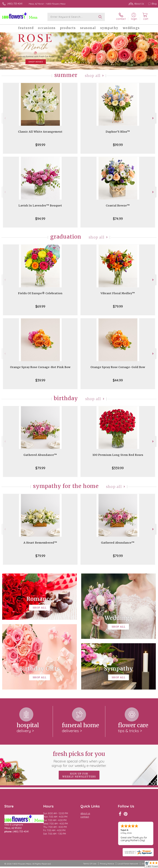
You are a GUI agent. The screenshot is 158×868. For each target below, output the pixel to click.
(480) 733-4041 (15, 4)
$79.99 (118, 306)
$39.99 (40, 380)
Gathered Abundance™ (40, 455)
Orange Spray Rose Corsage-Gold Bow (118, 367)
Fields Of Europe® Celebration (40, 293)
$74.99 (118, 219)
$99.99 (40, 145)
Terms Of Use (90, 864)
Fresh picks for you (79, 759)
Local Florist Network (128, 864)
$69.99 (40, 306)
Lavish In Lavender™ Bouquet (40, 205)
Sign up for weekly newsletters (79, 775)
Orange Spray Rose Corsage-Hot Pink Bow (40, 367)
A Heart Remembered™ (40, 543)
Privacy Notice (107, 864)
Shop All (93, 76)
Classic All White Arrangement (40, 132)
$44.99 (118, 380)
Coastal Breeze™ (118, 205)
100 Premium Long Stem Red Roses (118, 455)
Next (153, 118)
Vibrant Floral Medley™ (118, 293)
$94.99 (40, 219)
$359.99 (118, 468)
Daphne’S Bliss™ (118, 132)
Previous (5, 118)
